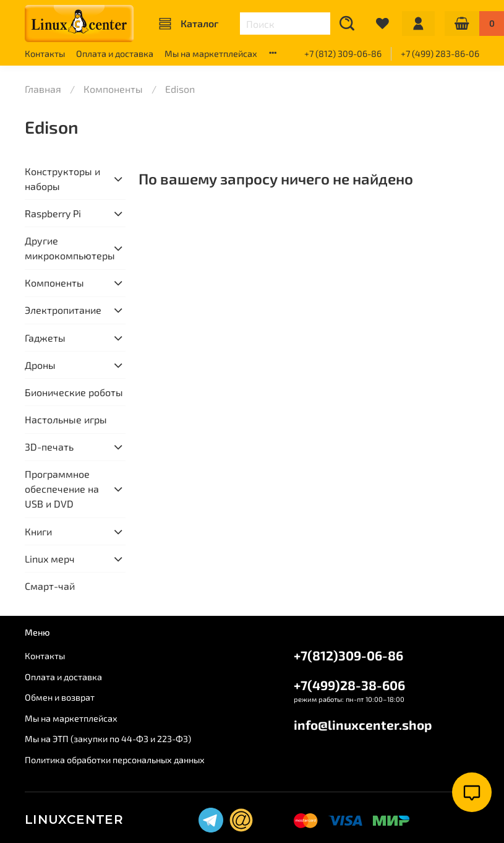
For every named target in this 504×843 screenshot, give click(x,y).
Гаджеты (45, 338)
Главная (43, 89)
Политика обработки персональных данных (115, 760)
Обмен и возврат (60, 697)
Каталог (189, 24)
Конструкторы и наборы (62, 179)
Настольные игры (66, 419)
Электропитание (63, 310)
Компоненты (113, 89)
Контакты (45, 54)
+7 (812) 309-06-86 (343, 54)
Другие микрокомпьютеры (65, 248)
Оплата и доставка (115, 54)
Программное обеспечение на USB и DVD (62, 489)
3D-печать (49, 447)
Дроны (40, 365)
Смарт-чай (50, 586)
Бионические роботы (74, 392)
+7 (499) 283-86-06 (440, 54)
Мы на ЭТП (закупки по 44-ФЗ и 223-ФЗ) (108, 739)
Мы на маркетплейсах (211, 54)
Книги (38, 531)
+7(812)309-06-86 (348, 655)
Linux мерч (50, 559)
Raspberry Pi (53, 213)
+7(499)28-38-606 (349, 685)
